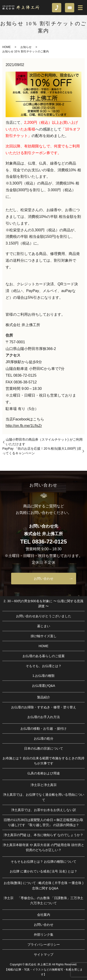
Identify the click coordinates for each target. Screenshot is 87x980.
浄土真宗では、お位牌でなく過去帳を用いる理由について (44, 797)
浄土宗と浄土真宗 (44, 785)
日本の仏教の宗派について (44, 748)
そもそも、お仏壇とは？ (44, 666)
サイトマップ (44, 955)
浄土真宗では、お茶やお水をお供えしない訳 (44, 810)
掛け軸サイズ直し (44, 636)
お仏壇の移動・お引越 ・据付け (44, 729)
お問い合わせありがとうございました (44, 616)
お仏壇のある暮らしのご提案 (44, 656)
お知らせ (26, 47)
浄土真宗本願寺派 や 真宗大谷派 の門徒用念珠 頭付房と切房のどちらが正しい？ (44, 847)
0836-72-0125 (50, 542)
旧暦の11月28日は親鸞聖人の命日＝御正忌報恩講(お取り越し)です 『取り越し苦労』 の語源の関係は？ (44, 822)
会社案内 (44, 915)
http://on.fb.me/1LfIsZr (24, 426)
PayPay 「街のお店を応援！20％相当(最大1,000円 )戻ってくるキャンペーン (42, 451)
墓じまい (44, 626)
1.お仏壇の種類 (44, 676)
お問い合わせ (44, 579)
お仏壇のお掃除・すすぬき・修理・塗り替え (44, 707)
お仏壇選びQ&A (44, 686)
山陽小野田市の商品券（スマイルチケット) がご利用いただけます (44, 442)
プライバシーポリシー (44, 945)
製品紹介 (44, 697)
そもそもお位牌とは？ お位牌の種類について (44, 862)
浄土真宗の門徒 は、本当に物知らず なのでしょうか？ (44, 835)
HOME (6, 47)
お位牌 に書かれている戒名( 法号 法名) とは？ (43, 871)
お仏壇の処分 (44, 738)
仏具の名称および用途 (44, 773)
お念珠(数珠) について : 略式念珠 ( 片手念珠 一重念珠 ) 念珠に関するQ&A (44, 885)
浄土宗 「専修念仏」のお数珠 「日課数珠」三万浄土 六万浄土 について (44, 900)
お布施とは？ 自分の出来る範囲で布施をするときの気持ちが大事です (44, 761)
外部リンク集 (44, 935)
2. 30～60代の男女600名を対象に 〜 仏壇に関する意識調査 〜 (44, 604)
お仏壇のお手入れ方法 (44, 717)
